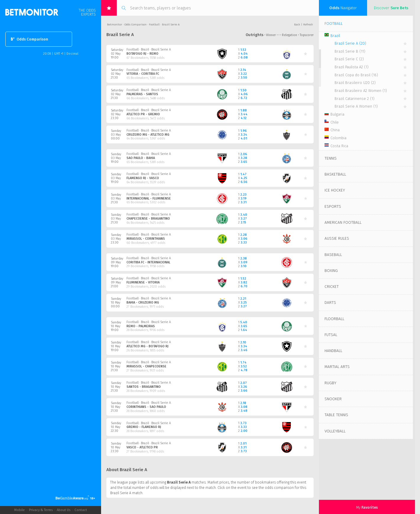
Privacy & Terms (41, 510)
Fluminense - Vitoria (143, 282)
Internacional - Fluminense (149, 198)
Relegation (290, 35)
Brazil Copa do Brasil (356, 75)
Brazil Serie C (349, 59)
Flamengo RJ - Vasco (143, 178)
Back (297, 25)
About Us (64, 510)
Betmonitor (115, 25)
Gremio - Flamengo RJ (144, 427)
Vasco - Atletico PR (142, 447)
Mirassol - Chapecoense (146, 366)
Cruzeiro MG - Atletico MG (148, 135)
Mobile (20, 510)
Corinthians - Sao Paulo (146, 407)
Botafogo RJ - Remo (142, 54)
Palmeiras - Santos (142, 94)
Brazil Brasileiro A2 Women (361, 91)
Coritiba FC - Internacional (148, 262)
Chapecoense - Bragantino (148, 219)
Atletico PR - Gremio (143, 114)
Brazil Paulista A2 (352, 67)
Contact (81, 510)
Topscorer (307, 35)
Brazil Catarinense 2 (355, 99)
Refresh (308, 25)
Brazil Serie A (350, 43)
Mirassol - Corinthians (146, 239)
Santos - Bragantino (144, 387)
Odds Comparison (30, 39)
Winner (271, 35)
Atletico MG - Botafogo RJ (147, 346)
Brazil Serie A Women (356, 106)
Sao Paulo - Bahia (141, 158)
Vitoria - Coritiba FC (143, 74)
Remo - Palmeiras (141, 326)
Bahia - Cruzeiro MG (143, 303)
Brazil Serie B (350, 51)
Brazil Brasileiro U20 (355, 83)
